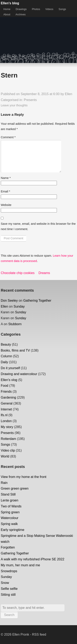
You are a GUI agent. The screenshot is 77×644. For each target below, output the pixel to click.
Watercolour (10, 518)
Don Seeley (9, 301)
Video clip (8, 450)
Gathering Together (37, 301)
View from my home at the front (24, 477)
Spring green (10, 512)
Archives (21, 14)
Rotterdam (9, 439)
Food (5, 386)
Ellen (69, 94)
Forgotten (8, 547)
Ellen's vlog (9, 380)
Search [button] (9, 615)
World (5, 456)
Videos (49, 9)
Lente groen (10, 500)
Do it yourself (10, 368)
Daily (5, 362)
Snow (5, 583)
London (6, 421)
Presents (30, 100)
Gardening (9, 397)
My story (7, 427)
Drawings (21, 9)
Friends (6, 392)
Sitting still (8, 595)
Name (6, 178)
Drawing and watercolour (19, 374)
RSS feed (39, 634)
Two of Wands (11, 506)
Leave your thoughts (14, 105)
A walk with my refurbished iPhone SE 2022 (33, 559)
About (7, 14)
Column (6, 356)
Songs (62, 9)
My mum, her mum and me (20, 565)
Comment (8, 137)
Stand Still (8, 494)
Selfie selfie (9, 589)
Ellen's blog (10, 3)
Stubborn (15, 324)
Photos (36, 9)
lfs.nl (4, 415)
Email (6, 191)
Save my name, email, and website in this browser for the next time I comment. (38, 226)
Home (7, 9)
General (7, 403)
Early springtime (13, 530)
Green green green (15, 488)
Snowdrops (9, 571)
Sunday (19, 306)
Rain (4, 483)
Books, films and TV (15, 350)
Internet (6, 409)
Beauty (6, 344)
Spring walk (9, 524)
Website (6, 205)
